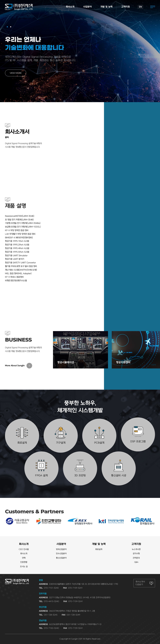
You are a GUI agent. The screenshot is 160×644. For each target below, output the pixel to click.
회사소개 (24, 544)
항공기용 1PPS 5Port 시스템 (17, 252)
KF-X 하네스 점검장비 (14, 277)
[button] (7, 27)
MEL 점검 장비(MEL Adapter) (18, 274)
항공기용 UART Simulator (16, 256)
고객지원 (136, 544)
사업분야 (61, 544)
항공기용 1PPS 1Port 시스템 (17, 241)
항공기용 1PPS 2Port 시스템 (17, 245)
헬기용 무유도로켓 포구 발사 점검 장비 (21, 266)
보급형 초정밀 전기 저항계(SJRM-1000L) (23, 227)
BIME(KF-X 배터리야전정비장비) (19, 238)
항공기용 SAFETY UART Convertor (20, 263)
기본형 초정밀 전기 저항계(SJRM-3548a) (23, 223)
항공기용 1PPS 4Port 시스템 (17, 248)
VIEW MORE (16, 73)
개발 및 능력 (99, 544)
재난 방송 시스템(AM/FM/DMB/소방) (21, 270)
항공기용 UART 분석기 (15, 259)
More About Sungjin (15, 366)
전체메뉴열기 (153, 7)
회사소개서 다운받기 (140, 583)
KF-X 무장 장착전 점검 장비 (17, 230)
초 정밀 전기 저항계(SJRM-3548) (19, 220)
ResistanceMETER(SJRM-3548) (20, 216)
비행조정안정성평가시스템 (16, 281)
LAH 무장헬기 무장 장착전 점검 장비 (20, 234)
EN (140, 7)
